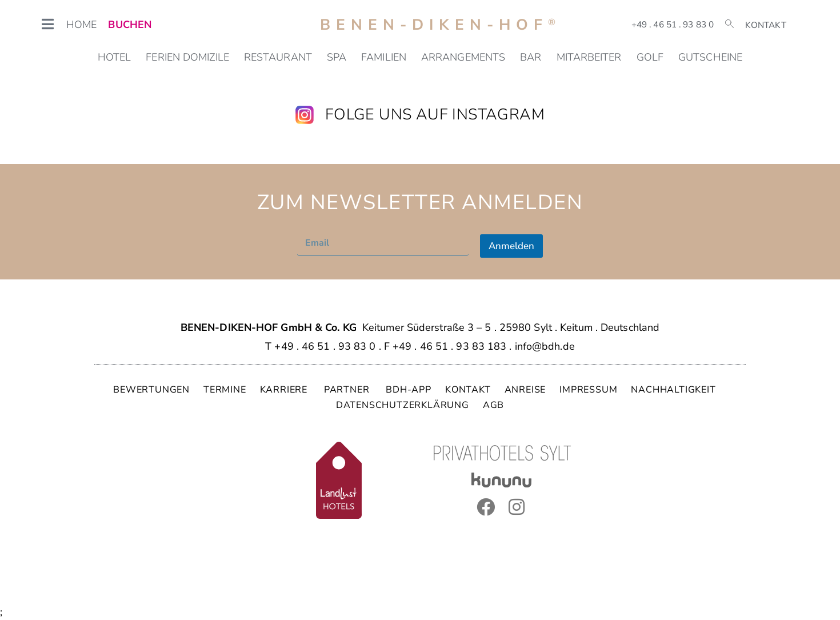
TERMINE (225, 390)
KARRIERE (285, 390)
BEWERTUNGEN (151, 390)
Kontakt (766, 25)
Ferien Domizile (187, 57)
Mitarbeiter (589, 57)
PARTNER (348, 390)
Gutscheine (710, 57)
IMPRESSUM (588, 390)
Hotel (115, 57)
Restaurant (278, 57)
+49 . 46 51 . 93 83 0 (673, 25)
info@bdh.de (545, 346)
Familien (384, 57)
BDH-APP (409, 390)
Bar (531, 57)
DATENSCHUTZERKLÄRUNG (403, 405)
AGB (493, 405)
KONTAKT (468, 390)
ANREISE (525, 390)
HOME (81, 25)
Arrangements (463, 57)
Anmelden (511, 246)
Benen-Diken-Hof (441, 25)
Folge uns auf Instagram (435, 115)
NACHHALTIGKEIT (673, 390)
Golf (650, 57)
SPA (337, 57)
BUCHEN (130, 25)
